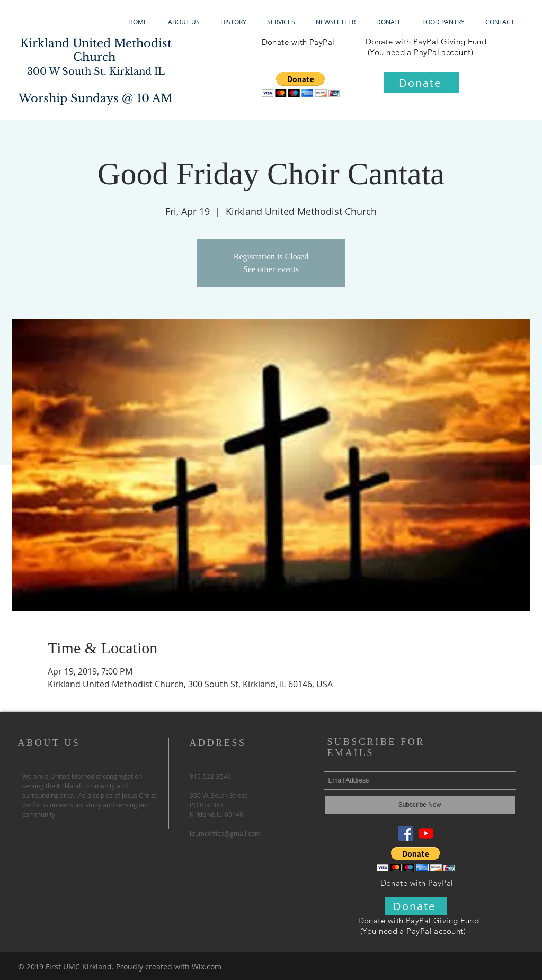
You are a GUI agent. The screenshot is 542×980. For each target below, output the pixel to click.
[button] (301, 84)
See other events (271, 269)
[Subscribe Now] (420, 805)
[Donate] (421, 83)
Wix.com (207, 966)
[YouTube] (426, 833)
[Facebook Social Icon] (406, 833)
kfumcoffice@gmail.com (225, 833)
